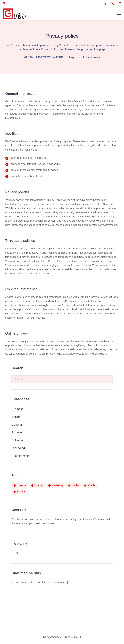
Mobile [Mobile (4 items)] (75, 485)
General (17, 425)
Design (16, 417)
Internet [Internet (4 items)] (39, 485)
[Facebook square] (4, 3)
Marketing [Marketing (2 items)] (57, 485)
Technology (19, 448)
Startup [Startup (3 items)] (21, 492)
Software (17, 440)
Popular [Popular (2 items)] (92, 485)
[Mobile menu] (119, 13)
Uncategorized (21, 456)
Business (17, 409)
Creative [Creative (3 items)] (21, 485)
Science (17, 432)
